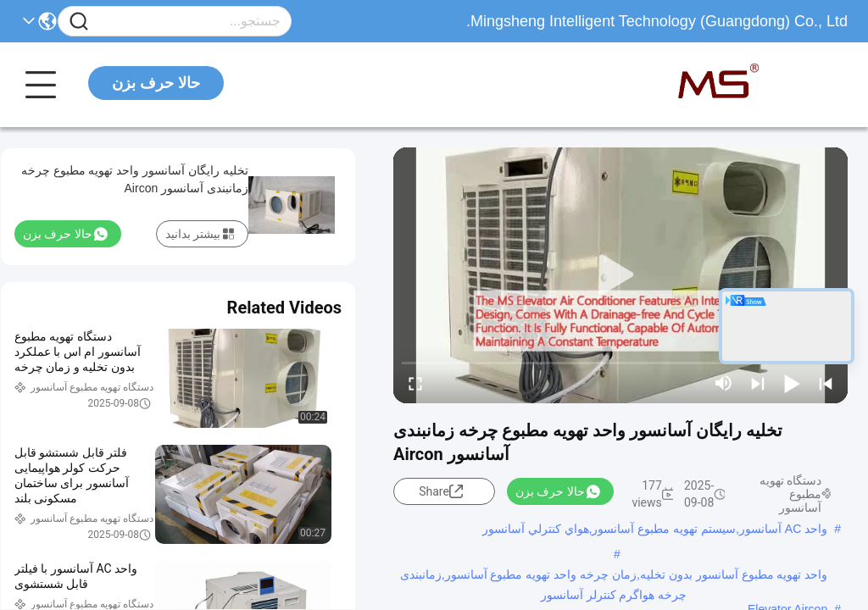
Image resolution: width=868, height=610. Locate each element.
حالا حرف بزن (156, 83)
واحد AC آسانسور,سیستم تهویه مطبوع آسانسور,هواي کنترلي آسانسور (655, 529)
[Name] (79, 22)
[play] (620, 275)
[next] (758, 383)
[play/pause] (792, 383)
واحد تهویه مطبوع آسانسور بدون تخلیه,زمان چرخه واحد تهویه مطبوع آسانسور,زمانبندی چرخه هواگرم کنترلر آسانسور (614, 576)
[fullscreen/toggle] (415, 383)
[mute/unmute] (724, 383)
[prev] (826, 383)
